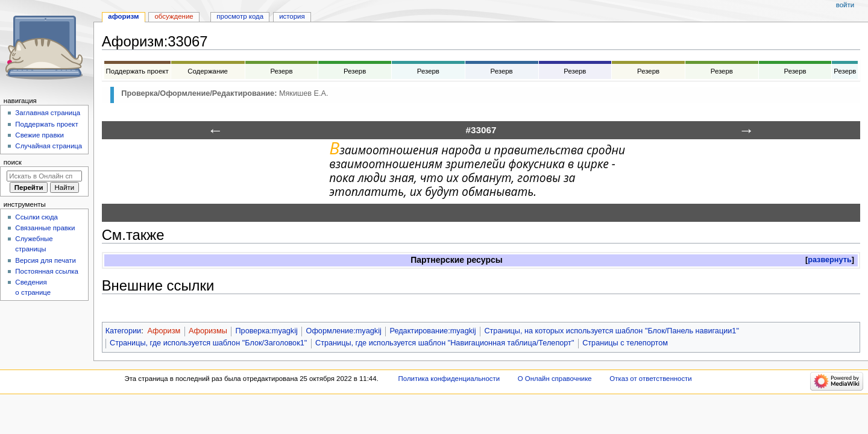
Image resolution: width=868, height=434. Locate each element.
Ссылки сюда (36, 217)
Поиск (13, 162)
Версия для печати (46, 260)
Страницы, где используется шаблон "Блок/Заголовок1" (208, 343)
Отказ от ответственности (650, 379)
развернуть (830, 260)
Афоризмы (208, 331)
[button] (830, 260)
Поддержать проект (46, 124)
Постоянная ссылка (46, 271)
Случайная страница (49, 146)
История (292, 16)
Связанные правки (45, 228)
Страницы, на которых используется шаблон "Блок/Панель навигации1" (612, 331)
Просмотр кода (240, 16)
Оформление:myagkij (344, 331)
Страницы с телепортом (625, 343)
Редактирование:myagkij (433, 331)
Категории (124, 331)
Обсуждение (174, 16)
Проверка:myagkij (266, 331)
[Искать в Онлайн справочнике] (44, 176)
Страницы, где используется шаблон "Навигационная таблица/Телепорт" (445, 343)
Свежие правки (39, 135)
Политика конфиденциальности (449, 379)
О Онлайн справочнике (555, 379)
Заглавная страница (48, 113)
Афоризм (164, 331)
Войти (845, 5)
